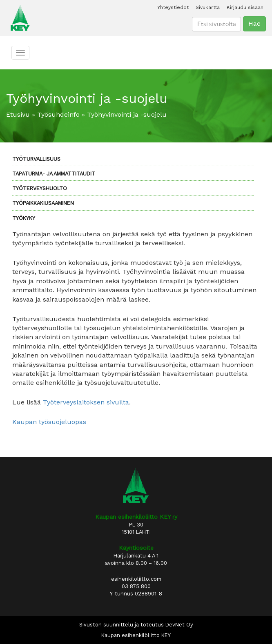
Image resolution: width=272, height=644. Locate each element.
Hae (254, 23)
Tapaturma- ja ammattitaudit (54, 174)
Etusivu (18, 114)
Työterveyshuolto (40, 188)
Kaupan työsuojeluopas (49, 422)
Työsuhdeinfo (58, 114)
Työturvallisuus (36, 159)
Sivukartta (208, 7)
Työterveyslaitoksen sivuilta (86, 402)
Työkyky (24, 218)
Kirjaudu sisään (245, 7)
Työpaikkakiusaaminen (43, 203)
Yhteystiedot (173, 7)
